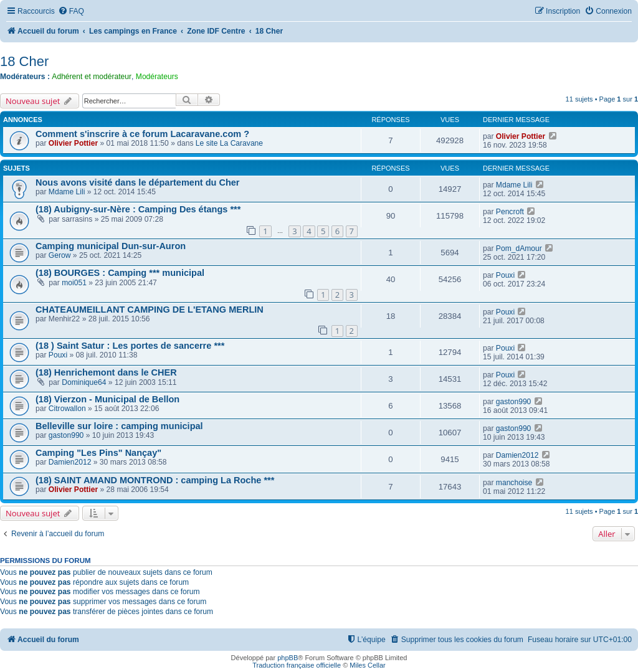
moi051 (74, 283)
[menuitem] (71, 12)
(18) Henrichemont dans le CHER (106, 372)
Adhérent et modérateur (92, 77)
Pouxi (505, 275)
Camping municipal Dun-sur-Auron (111, 246)
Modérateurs (157, 77)
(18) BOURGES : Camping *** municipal (120, 273)
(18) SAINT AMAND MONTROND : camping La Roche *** (155, 480)
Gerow (60, 255)
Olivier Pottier (73, 143)
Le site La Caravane (229, 143)
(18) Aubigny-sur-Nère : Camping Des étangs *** (138, 209)
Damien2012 (70, 462)
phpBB (288, 658)
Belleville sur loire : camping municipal (119, 426)
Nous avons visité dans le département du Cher (138, 182)
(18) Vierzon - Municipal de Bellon (107, 399)
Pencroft (510, 212)
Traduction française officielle (297, 665)
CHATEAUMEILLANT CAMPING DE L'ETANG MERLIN (150, 310)
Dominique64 (84, 382)
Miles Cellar (367, 665)
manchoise (514, 483)
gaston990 (514, 402)
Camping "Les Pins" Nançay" (98, 453)
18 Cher (24, 61)
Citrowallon (67, 409)
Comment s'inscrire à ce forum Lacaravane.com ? (142, 134)
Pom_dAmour (519, 248)
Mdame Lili (67, 192)
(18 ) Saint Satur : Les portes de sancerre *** (130, 346)
